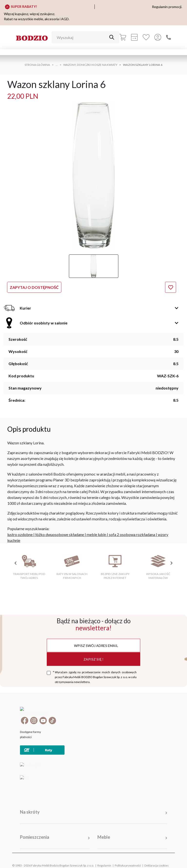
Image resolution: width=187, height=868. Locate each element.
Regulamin (104, 858)
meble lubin (96, 534)
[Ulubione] (146, 37)
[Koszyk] (123, 37)
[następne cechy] (171, 563)
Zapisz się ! (93, 659)
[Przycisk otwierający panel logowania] (158, 37)
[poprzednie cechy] (16, 563)
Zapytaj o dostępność (34, 287)
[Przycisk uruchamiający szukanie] (112, 37)
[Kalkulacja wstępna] (134, 37)
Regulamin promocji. (167, 7)
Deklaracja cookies (157, 858)
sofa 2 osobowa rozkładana (132, 534)
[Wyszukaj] (82, 37)
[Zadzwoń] (168, 37)
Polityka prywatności (128, 858)
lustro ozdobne (20, 534)
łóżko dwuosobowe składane (60, 534)
